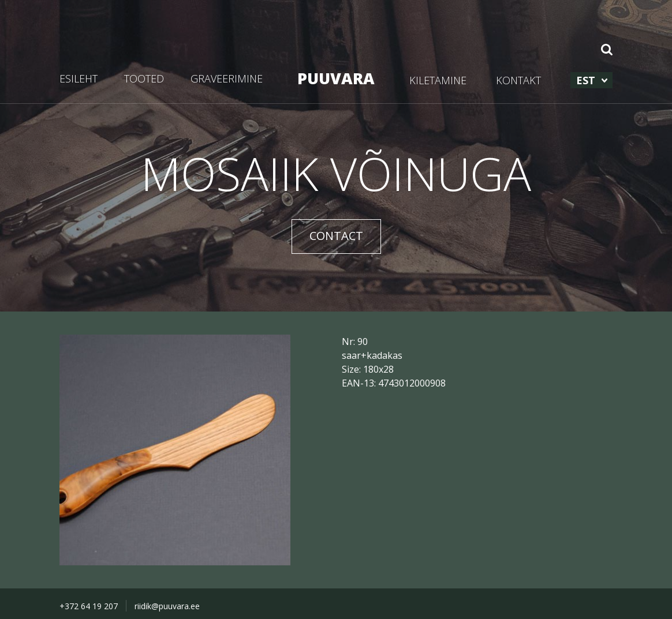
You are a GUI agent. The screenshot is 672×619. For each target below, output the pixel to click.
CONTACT (336, 236)
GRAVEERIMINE (227, 78)
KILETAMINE (438, 80)
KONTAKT (518, 80)
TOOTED (144, 78)
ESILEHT (79, 78)
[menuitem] (591, 80)
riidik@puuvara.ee (167, 606)
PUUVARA (336, 78)
